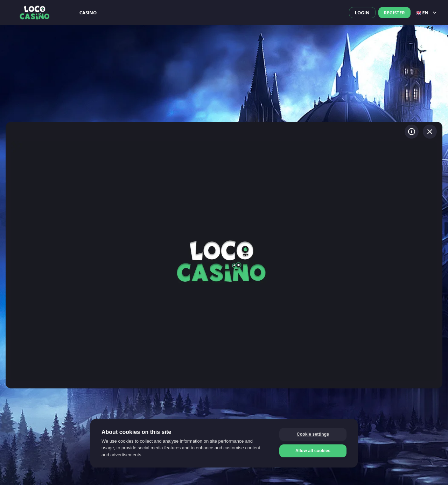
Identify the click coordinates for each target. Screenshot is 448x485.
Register (394, 13)
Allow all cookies (313, 451)
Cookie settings (313, 434)
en (427, 13)
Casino (88, 13)
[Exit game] (430, 132)
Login (362, 13)
